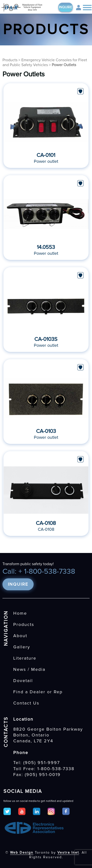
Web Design (22, 853)
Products (10, 60)
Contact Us (26, 703)
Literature (25, 658)
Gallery (22, 647)
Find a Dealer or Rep (38, 692)
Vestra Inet (68, 853)
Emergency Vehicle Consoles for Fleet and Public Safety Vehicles (45, 62)
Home (20, 613)
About (20, 636)
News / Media (29, 669)
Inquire (66, 7)
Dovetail (23, 681)
